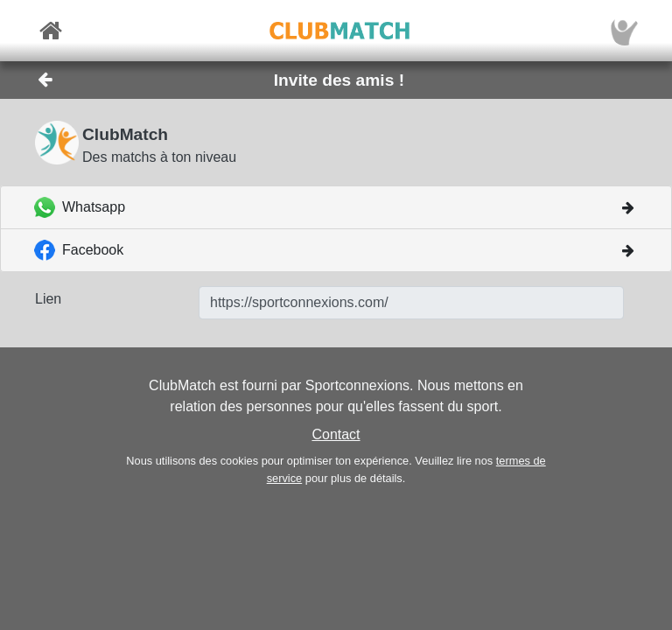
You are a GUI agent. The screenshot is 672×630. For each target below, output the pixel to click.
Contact (336, 434)
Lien (48, 299)
